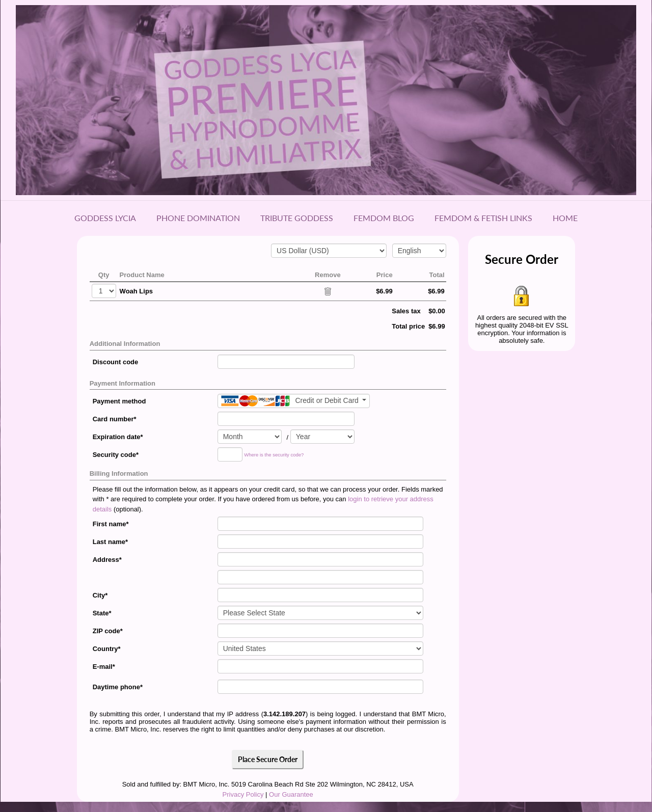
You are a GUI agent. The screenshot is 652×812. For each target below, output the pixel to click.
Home (565, 218)
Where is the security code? (274, 455)
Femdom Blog (384, 218)
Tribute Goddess (297, 218)
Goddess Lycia (105, 218)
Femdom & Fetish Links (483, 218)
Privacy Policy (243, 794)
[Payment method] (294, 401)
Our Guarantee (291, 794)
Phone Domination (198, 218)
